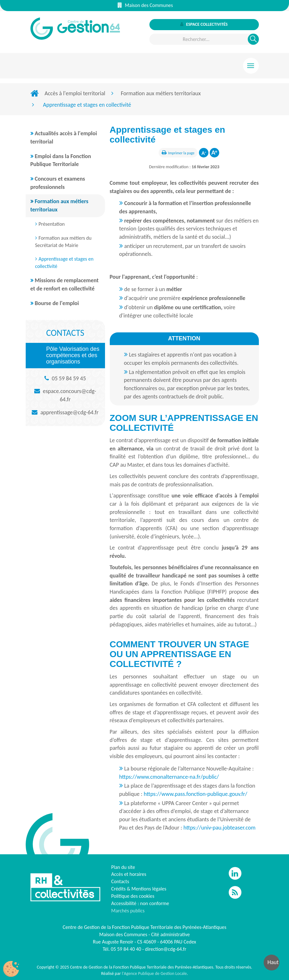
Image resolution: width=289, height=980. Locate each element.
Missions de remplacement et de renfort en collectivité (65, 284)
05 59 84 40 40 (126, 949)
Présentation (52, 224)
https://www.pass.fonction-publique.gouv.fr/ (196, 794)
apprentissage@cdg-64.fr (69, 412)
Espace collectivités (204, 24)
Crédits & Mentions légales (139, 889)
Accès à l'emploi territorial (75, 93)
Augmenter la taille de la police (214, 153)
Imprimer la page (181, 153)
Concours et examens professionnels (58, 183)
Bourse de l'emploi (57, 303)
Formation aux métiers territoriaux (161, 93)
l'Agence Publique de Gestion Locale (154, 973)
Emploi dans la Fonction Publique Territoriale (61, 160)
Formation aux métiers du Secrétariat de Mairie (63, 242)
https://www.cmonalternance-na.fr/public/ (169, 777)
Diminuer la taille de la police (204, 153)
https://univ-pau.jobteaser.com (219, 828)
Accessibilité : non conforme (140, 903)
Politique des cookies (133, 896)
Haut (273, 962)
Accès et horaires (129, 874)
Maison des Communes (145, 5)
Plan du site (123, 867)
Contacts (120, 881)
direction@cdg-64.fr (166, 949)
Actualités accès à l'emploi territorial (64, 137)
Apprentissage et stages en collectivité (64, 263)
